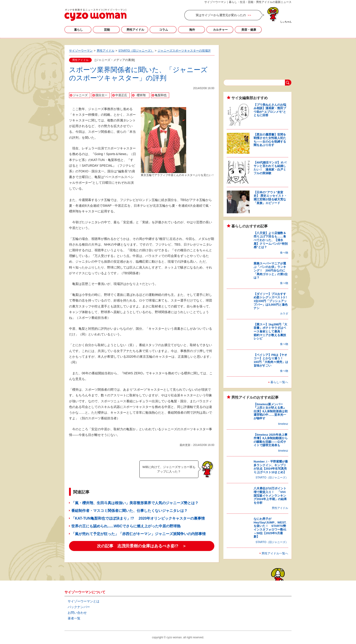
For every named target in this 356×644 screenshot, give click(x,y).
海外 (192, 30)
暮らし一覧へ (279, 382)
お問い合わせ (77, 613)
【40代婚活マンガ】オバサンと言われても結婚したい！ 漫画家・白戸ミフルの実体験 (270, 168)
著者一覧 (74, 618)
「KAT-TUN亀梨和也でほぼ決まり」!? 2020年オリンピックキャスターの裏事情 (138, 518)
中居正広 (121, 95)
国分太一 (101, 95)
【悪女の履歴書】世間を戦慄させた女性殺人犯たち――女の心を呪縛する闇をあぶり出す (270, 140)
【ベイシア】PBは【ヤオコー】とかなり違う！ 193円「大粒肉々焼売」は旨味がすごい (271, 360)
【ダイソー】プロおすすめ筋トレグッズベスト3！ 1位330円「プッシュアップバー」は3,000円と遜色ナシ (272, 301)
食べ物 (284, 253)
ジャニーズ (80, 95)
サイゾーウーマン (95, 15)
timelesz (283, 424)
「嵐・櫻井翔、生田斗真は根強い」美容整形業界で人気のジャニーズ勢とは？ (135, 503)
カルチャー (220, 30)
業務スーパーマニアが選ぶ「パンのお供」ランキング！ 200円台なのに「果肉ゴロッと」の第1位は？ (271, 270)
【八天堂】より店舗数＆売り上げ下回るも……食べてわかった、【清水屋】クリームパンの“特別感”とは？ (271, 240)
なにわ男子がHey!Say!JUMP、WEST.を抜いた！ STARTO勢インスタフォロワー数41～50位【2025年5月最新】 (270, 528)
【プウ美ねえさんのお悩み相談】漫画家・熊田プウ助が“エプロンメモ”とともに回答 (270, 110)
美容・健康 (249, 30)
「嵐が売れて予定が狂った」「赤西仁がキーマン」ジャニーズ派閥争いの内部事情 (138, 534)
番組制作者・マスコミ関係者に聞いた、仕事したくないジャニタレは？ (129, 511)
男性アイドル (135, 30)
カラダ (284, 314)
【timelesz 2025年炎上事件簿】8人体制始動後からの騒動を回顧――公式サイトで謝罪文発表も (271, 440)
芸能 (107, 30)
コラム (164, 30)
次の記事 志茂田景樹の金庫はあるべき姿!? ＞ (142, 546)
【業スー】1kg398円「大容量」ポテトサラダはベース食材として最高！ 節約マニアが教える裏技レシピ (270, 331)
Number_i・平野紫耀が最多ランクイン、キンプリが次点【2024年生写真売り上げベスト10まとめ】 (271, 467)
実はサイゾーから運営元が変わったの (221, 15)
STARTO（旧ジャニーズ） (272, 478)
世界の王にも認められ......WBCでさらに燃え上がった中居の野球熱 (126, 526)
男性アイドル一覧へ (275, 553)
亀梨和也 (161, 95)
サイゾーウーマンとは (84, 601)
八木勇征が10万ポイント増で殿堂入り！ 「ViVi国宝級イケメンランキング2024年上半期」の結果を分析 (270, 495)
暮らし (78, 30)
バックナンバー (79, 607)
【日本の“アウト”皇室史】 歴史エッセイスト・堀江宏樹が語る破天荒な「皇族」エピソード (270, 198)
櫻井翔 (141, 95)
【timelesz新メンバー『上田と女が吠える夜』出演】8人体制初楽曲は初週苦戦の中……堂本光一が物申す (271, 411)
